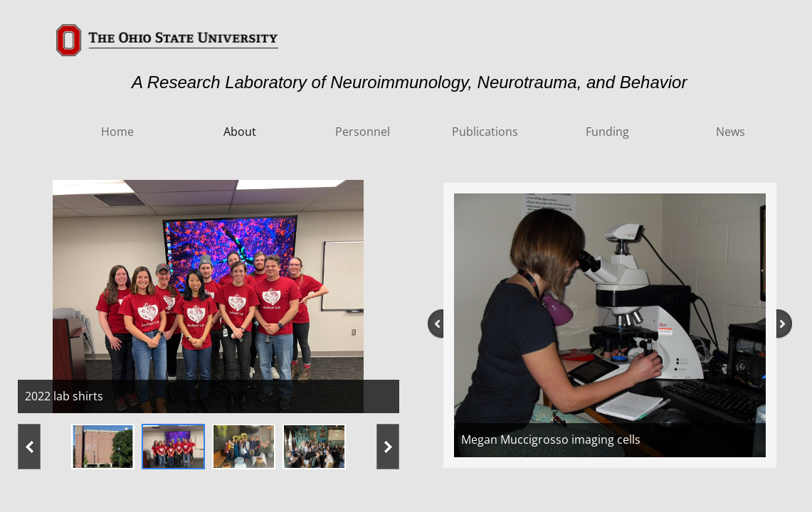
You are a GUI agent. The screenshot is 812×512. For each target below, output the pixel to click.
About (240, 132)
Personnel (363, 132)
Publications (485, 132)
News (731, 132)
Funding (607, 132)
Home (117, 132)
